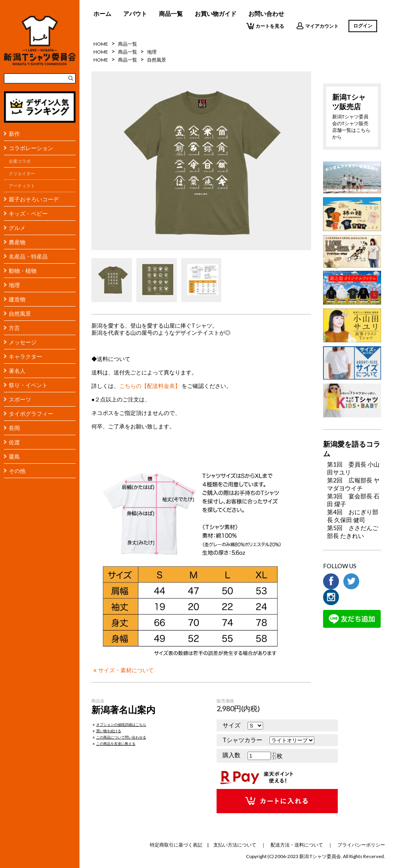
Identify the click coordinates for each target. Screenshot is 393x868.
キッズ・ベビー (28, 213)
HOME (101, 44)
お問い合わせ (266, 14)
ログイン (363, 26)
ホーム (102, 14)
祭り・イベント (28, 385)
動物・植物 (23, 271)
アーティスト (22, 186)
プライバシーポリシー (361, 845)
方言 (14, 328)
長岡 (14, 428)
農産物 (17, 242)
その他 (17, 471)
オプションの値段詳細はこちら (119, 724)
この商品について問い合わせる (119, 737)
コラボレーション (31, 148)
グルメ (17, 228)
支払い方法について (235, 845)
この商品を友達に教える (113, 744)
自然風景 (20, 313)
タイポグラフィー (31, 414)
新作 (14, 134)
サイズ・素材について (123, 670)
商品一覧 (171, 14)
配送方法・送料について (297, 845)
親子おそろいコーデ (34, 199)
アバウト (135, 14)
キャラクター (25, 356)
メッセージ (23, 342)
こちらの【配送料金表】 (150, 386)
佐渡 (14, 442)
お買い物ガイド (216, 14)
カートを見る (265, 26)
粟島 (14, 456)
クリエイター (22, 174)
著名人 (17, 371)
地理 (14, 285)
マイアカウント (317, 26)
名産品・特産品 (28, 256)
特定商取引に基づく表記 (176, 845)
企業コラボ (20, 161)
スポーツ (20, 399)
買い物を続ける (106, 731)
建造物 (17, 299)
